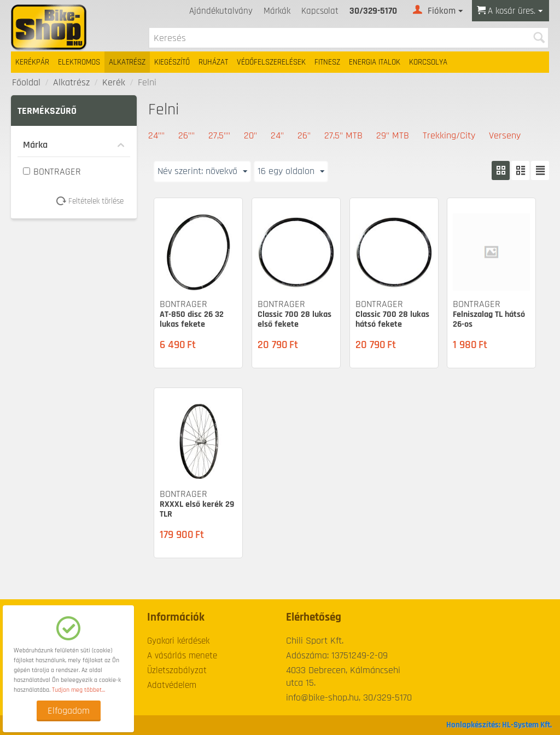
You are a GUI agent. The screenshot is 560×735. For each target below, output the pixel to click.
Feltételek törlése (94, 201)
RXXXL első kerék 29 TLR (197, 509)
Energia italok (375, 62)
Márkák (277, 11)
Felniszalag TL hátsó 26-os (489, 319)
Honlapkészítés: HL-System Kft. (499, 725)
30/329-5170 (373, 11)
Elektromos (79, 62)
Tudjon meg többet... (78, 690)
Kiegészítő (172, 62)
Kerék (114, 82)
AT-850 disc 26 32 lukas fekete (192, 319)
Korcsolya (428, 62)
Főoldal (26, 82)
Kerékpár (32, 62)
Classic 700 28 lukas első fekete (294, 319)
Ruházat (213, 62)
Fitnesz (327, 62)
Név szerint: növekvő (202, 171)
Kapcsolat (320, 11)
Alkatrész (127, 62)
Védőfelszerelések (271, 62)
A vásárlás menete (182, 656)
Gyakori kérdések (178, 641)
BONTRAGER (52, 172)
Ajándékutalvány (221, 11)
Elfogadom (69, 711)
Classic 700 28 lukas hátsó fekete (392, 319)
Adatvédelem (172, 685)
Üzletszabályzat (177, 670)
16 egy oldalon (291, 171)
